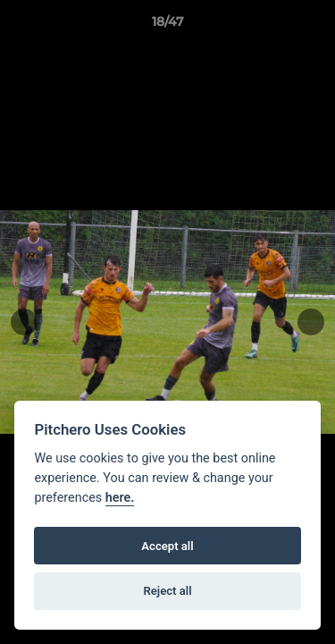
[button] (314, 26)
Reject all (167, 591)
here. (120, 498)
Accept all (167, 546)
